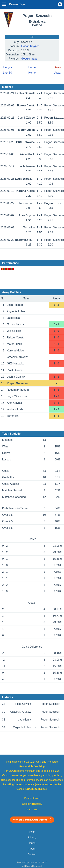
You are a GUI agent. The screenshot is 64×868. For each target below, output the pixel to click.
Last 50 (8, 73)
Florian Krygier (30, 46)
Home (32, 67)
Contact (32, 854)
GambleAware (32, 798)
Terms (32, 843)
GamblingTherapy (32, 804)
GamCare (32, 809)
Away (58, 73)
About (32, 849)
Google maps (29, 59)
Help (32, 832)
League (8, 67)
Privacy (32, 837)
